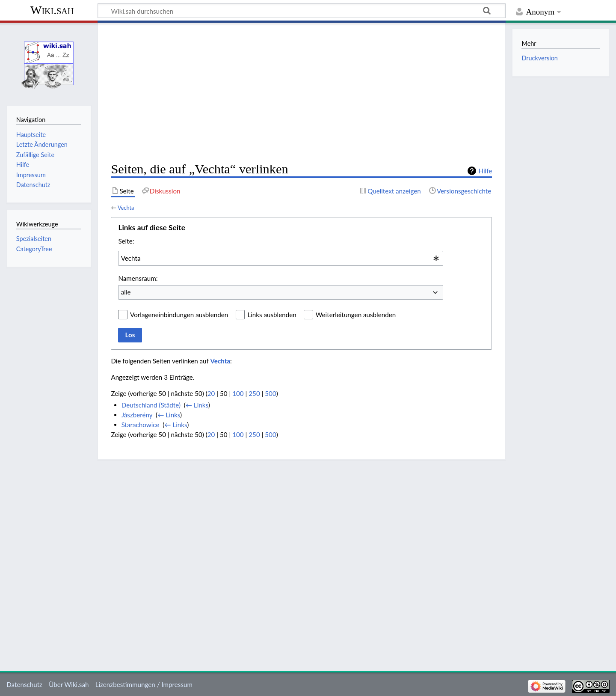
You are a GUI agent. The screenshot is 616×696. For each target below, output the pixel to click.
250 (254, 393)
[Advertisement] (301, 92)
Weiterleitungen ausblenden (356, 315)
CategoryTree (34, 249)
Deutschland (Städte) (151, 405)
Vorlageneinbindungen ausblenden (179, 315)
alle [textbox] (126, 292)
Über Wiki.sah (69, 684)
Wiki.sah (52, 10)
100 (238, 393)
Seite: (126, 241)
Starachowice (141, 425)
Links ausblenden (272, 315)
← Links (197, 405)
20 (211, 393)
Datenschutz (24, 684)
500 (270, 393)
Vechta (126, 208)
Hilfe (485, 171)
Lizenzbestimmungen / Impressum (144, 684)
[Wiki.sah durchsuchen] (302, 11)
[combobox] (281, 258)
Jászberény (137, 415)
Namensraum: (138, 278)
